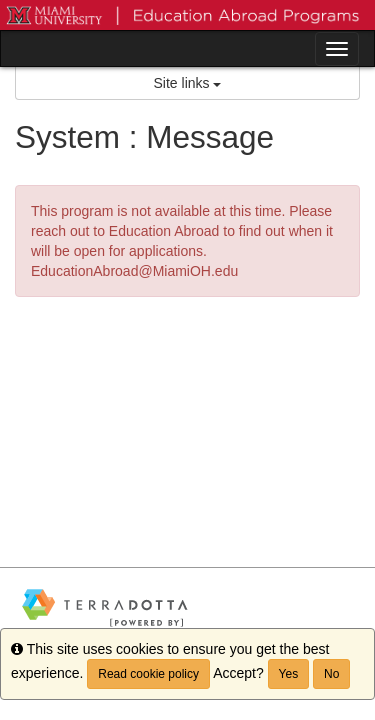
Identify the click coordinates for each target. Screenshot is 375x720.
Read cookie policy (148, 674)
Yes (289, 674)
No (331, 674)
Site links (188, 83)
